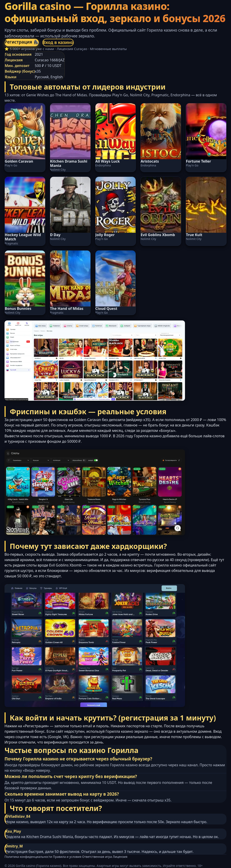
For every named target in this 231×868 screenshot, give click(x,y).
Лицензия (120, 857)
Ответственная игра (97, 857)
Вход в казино (58, 42)
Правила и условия (67, 857)
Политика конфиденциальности (28, 857)
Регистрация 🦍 (22, 42)
